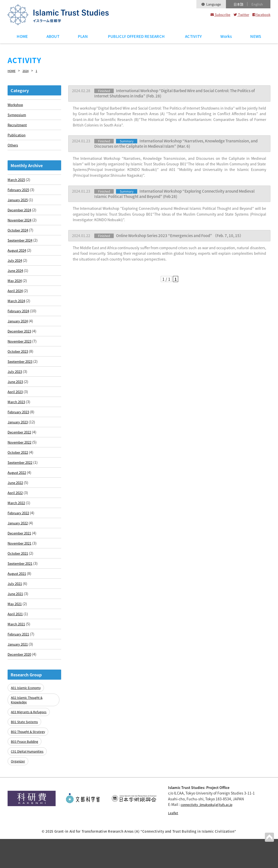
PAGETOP (269, 837)
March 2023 (17, 422)
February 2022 (19, 541)
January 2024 (19, 335)
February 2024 (19, 324)
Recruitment (18, 126)
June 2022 (16, 508)
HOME (22, 36)
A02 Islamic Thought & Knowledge (28, 737)
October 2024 (19, 237)
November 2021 (21, 574)
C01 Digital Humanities (29, 782)
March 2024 (17, 313)
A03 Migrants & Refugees (30, 748)
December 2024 (21, 215)
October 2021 (19, 584)
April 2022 (16, 519)
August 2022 (18, 498)
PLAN (83, 36)
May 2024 (15, 291)
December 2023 (21, 346)
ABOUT (53, 36)
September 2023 (21, 378)
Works (226, 36)
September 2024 (21, 248)
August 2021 (18, 606)
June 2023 (16, 400)
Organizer (19, 791)
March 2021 (17, 660)
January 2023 (19, 443)
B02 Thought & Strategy (29, 765)
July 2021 (16, 617)
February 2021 (19, 671)
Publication (17, 137)
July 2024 (16, 270)
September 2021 (21, 595)
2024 (29, 70)
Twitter (241, 15)
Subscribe (220, 15)
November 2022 (21, 465)
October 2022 (19, 476)
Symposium (17, 115)
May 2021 (15, 639)
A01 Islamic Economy (28, 726)
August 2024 (18, 259)
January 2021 (19, 682)
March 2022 (17, 530)
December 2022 (21, 454)
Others (13, 147)
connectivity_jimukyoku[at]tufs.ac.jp (211, 833)
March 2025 (17, 183)
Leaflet (174, 841)
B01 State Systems (25, 757)
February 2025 (19, 194)
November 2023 (21, 356)
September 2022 (21, 487)
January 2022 (19, 552)
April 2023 (16, 411)
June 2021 (16, 628)
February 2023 (19, 432)
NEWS (256, 36)
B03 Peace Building (26, 774)
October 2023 (19, 367)
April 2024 (16, 302)
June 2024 (16, 280)
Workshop (16, 104)
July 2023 (16, 389)
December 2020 (21, 693)
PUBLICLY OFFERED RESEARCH (136, 36)
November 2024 (21, 226)
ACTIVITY (193, 36)
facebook (261, 15)
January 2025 (19, 205)
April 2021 (16, 650)
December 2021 (21, 563)
